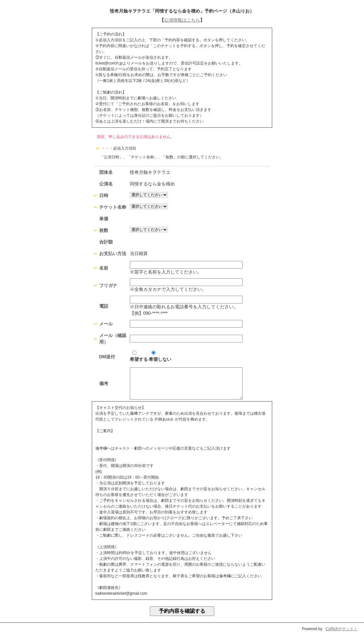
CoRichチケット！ (342, 629)
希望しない (160, 356)
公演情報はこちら (182, 20)
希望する (139, 356)
